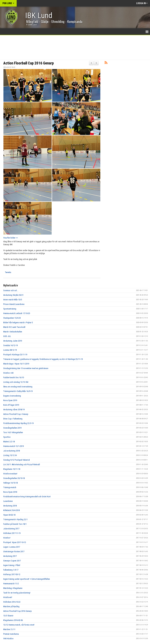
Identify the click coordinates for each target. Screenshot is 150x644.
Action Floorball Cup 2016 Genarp (29, 63)
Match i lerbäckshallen (13, 332)
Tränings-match (10, 487)
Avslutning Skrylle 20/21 (13, 295)
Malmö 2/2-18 (9, 442)
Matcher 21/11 (9, 629)
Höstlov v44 (8, 373)
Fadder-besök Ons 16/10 (14, 377)
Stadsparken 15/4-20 (12, 318)
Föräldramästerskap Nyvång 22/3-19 (18, 423)
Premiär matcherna (11, 634)
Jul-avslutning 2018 (12, 451)
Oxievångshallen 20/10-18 (14, 478)
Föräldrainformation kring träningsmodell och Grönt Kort (27, 497)
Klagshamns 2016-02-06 (13, 620)
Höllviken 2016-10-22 (12, 602)
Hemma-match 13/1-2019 (13, 446)
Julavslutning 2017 (11, 529)
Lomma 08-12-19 (10, 350)
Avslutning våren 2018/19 (14, 410)
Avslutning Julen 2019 (13, 341)
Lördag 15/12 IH (10, 455)
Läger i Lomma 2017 (12, 547)
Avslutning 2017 (10, 556)
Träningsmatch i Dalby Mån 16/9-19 (18, 391)
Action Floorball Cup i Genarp (16, 414)
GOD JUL (7, 336)
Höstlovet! (8, 597)
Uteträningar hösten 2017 (14, 551)
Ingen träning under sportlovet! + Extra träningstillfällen (27, 579)
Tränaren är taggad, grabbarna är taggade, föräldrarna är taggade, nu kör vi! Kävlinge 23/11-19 (43, 359)
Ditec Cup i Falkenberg (13, 419)
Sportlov (7, 437)
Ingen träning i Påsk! (12, 565)
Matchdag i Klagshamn (13, 588)
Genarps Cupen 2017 (12, 561)
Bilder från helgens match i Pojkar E (18, 322)
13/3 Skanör (8, 616)
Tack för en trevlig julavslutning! (17, 593)
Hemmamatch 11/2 (11, 584)
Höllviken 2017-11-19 (12, 533)
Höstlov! (7, 538)
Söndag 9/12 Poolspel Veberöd (17, 460)
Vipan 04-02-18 (9, 515)
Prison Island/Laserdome (14, 304)
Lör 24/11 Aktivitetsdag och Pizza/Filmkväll (22, 464)
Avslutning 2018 (10, 506)
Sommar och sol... (11, 290)
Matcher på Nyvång (11, 606)
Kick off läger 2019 (11, 405)
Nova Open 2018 (10, 492)
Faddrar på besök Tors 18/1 (15, 524)
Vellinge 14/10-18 (10, 483)
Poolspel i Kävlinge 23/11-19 (15, 355)
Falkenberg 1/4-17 (11, 570)
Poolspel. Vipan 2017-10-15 (15, 542)
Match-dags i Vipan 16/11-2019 (16, 364)
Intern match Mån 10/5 (13, 300)
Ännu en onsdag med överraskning (18, 387)
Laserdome (8, 501)
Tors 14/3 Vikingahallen (13, 432)
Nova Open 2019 (10, 400)
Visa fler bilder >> (11, 238)
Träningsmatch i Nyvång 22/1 (15, 519)
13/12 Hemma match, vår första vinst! (19, 625)
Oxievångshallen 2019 (12, 428)
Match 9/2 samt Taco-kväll (14, 327)
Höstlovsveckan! (10, 474)
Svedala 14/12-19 (10, 345)
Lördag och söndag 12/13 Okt (16, 382)
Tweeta (8, 272)
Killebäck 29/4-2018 (11, 510)
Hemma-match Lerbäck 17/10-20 (17, 313)
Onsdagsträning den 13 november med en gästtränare (26, 368)
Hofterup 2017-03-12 (12, 574)
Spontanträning (10, 309)
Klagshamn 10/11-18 (12, 469)
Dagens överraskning (12, 396)
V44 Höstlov (8, 639)
